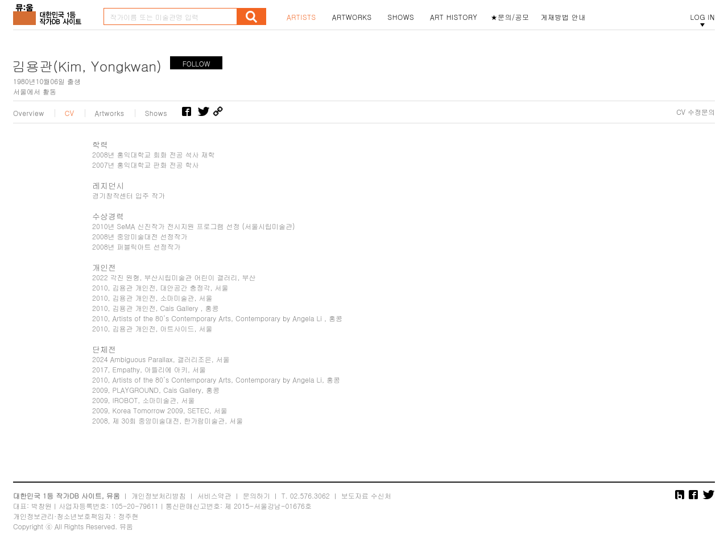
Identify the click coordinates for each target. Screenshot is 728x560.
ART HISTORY (454, 17)
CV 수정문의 (696, 112)
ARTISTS (301, 17)
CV (70, 113)
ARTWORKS (352, 17)
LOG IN (702, 17)
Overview (29, 113)
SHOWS (401, 17)
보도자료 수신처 (366, 495)
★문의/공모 (510, 17)
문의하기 (257, 495)
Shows (156, 113)
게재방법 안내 (564, 17)
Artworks (110, 113)
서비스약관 (214, 495)
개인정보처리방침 (159, 495)
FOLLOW (197, 63)
